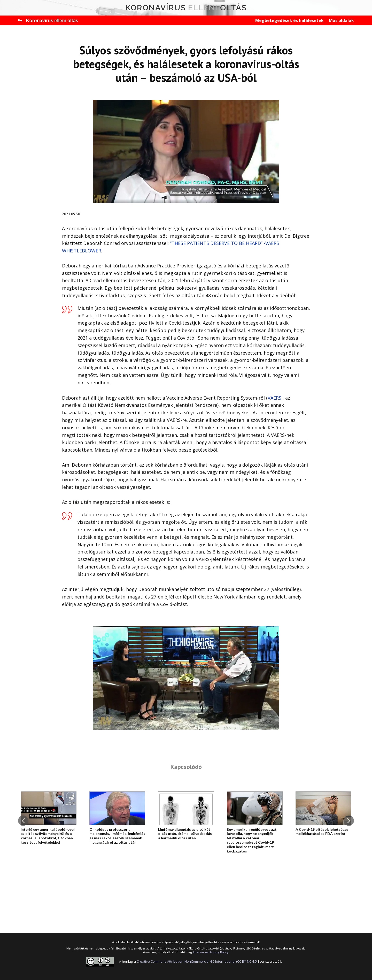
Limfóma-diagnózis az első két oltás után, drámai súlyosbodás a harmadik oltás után (185, 834)
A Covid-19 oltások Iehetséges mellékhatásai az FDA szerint (322, 832)
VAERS (275, 398)
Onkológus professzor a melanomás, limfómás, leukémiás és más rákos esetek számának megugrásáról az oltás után (117, 836)
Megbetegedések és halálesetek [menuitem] (289, 20)
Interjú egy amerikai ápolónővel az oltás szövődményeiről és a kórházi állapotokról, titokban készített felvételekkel (48, 836)
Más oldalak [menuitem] (341, 20)
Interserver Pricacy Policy (211, 952)
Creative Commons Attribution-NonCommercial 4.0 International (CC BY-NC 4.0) (197, 961)
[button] (23, 821)
